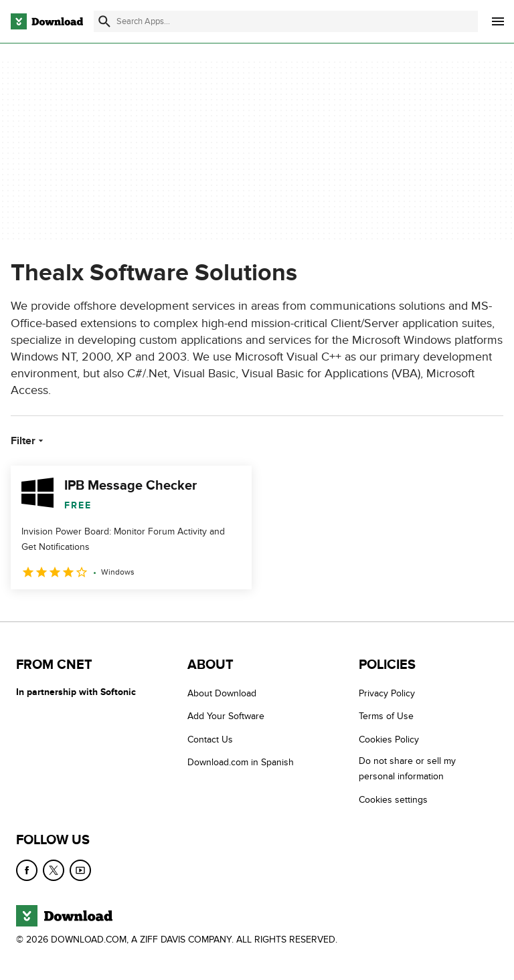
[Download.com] (47, 21)
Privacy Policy (387, 693)
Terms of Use (386, 717)
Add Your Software (226, 717)
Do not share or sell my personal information (407, 769)
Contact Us (210, 740)
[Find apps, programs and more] (286, 21)
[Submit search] (104, 21)
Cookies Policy (389, 740)
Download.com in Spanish (241, 762)
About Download (222, 693)
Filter (28, 441)
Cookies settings (393, 800)
